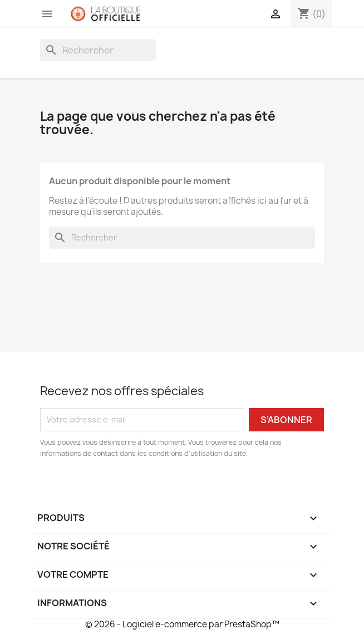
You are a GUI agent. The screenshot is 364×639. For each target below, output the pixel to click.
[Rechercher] (98, 50)
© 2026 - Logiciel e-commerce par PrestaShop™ (182, 624)
